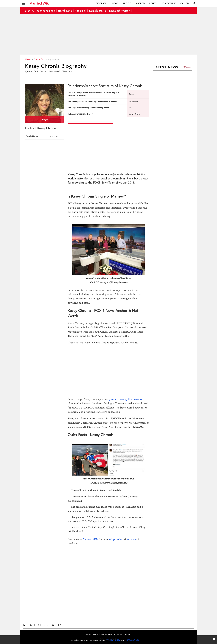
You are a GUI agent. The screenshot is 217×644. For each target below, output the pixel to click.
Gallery (185, 3)
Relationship (169, 3)
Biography (102, 3)
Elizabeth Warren (120, 11)
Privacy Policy (113, 640)
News (115, 3)
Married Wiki (39, 3)
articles (131, 539)
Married (140, 3)
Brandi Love (65, 11)
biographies (116, 539)
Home (28, 59)
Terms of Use (132, 640)
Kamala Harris (98, 11)
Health (153, 3)
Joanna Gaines (46, 11)
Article (127, 3)
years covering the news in (126, 399)
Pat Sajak (81, 11)
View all (187, 67)
